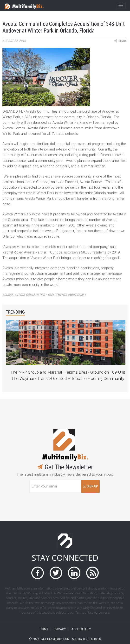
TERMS (44, 629)
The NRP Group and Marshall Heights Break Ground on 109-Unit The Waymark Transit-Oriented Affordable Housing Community (68, 375)
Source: (44, 295)
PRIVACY (60, 629)
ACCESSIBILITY (81, 629)
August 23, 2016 (14, 41)
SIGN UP (90, 486)
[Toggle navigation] (120, 6)
